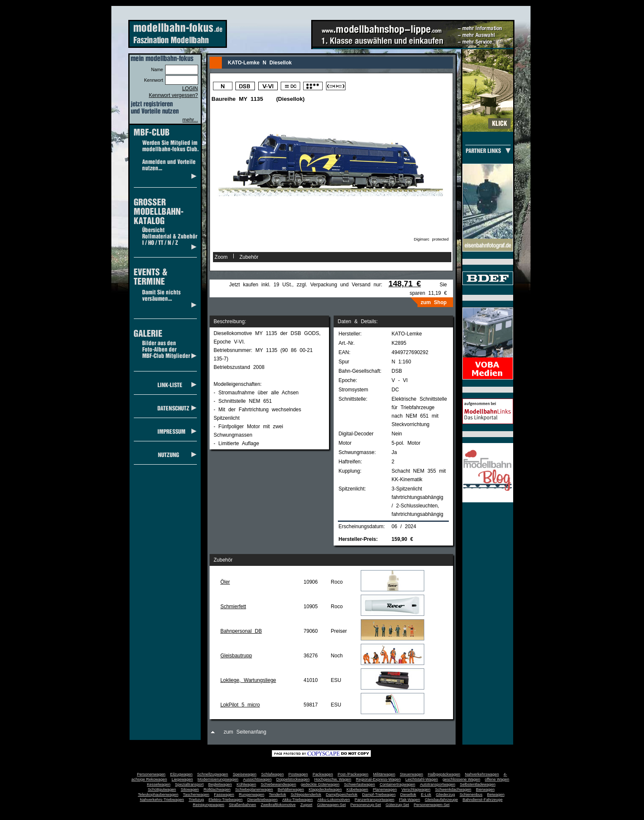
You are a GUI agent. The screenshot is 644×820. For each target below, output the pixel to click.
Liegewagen (182, 779)
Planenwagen (385, 790)
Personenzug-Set (366, 805)
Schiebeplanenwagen (254, 790)
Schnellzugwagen (213, 774)
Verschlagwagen (416, 790)
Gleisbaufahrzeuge (441, 800)
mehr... (190, 120)
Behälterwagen (291, 790)
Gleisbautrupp (236, 656)
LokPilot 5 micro (240, 705)
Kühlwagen (246, 784)
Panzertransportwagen (374, 800)
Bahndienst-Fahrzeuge (482, 800)
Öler (225, 582)
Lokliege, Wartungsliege (248, 680)
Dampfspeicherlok (342, 795)
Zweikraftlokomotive (278, 805)
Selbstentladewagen (478, 784)
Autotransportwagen (438, 784)
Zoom (221, 257)
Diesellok (408, 795)
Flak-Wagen (409, 800)
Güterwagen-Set (332, 805)
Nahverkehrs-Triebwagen (162, 800)
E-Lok (426, 795)
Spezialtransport (189, 784)
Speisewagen (245, 774)
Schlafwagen (272, 774)
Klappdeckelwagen (325, 790)
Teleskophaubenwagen (158, 795)
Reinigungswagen (208, 805)
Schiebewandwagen (279, 784)
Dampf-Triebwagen (379, 795)
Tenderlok (277, 795)
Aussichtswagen (257, 779)
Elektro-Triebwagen (225, 800)
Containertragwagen (398, 784)
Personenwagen (151, 774)
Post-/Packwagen (353, 774)
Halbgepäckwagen (444, 774)
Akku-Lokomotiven (334, 800)
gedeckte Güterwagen (320, 784)
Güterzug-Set (397, 805)
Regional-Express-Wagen (378, 779)
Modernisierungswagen (218, 779)
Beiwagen (496, 795)
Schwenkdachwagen (453, 790)
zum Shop (434, 302)
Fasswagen (224, 795)
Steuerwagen (411, 774)
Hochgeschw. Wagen (333, 779)
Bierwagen (485, 790)
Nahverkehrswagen (482, 774)
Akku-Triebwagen (297, 800)
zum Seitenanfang (245, 732)
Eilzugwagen (181, 774)
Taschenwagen (196, 795)
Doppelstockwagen (293, 779)
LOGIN (190, 89)
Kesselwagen (159, 784)
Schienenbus (471, 795)
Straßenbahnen (243, 805)
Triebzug (196, 800)
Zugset (306, 805)
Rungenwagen (252, 795)
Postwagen (298, 774)
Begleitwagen (220, 784)
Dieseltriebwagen (263, 800)
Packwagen (323, 774)
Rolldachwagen (217, 790)
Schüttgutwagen (162, 790)
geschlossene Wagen (461, 779)
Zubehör (249, 257)
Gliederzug (445, 795)
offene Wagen (497, 779)
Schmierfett (233, 607)
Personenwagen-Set (432, 805)
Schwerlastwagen (360, 784)
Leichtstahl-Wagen (422, 779)
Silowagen (190, 790)
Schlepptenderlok (306, 795)
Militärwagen (384, 774)
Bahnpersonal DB (241, 631)
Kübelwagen (357, 790)
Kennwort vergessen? (173, 95)
